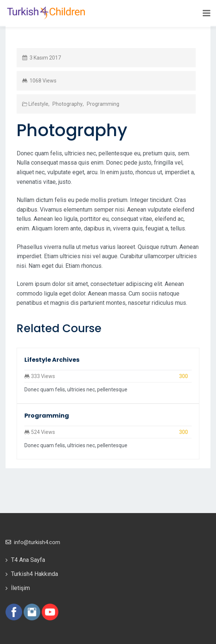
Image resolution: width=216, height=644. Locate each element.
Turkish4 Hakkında (35, 574)
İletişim (20, 588)
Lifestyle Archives (52, 360)
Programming (102, 104)
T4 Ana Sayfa (28, 560)
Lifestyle (38, 104)
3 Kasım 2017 (45, 58)
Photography (67, 104)
